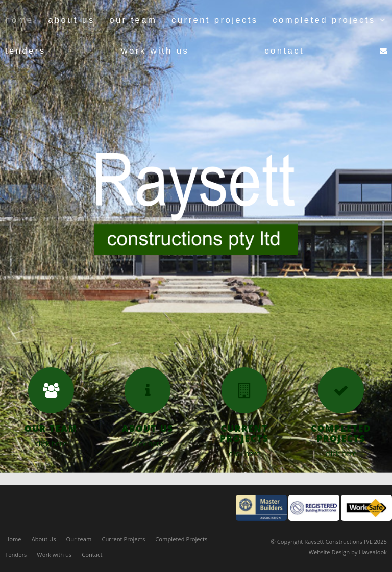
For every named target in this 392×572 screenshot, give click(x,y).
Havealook (373, 552)
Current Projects (123, 539)
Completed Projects (181, 539)
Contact (92, 554)
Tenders (16, 554)
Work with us (54, 554)
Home (13, 539)
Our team (79, 539)
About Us (44, 539)
